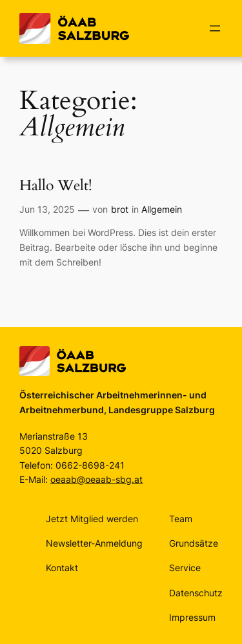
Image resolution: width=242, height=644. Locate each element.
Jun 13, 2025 (47, 209)
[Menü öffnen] (215, 28)
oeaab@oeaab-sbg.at (96, 479)
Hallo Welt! (55, 186)
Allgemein (162, 209)
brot (120, 209)
